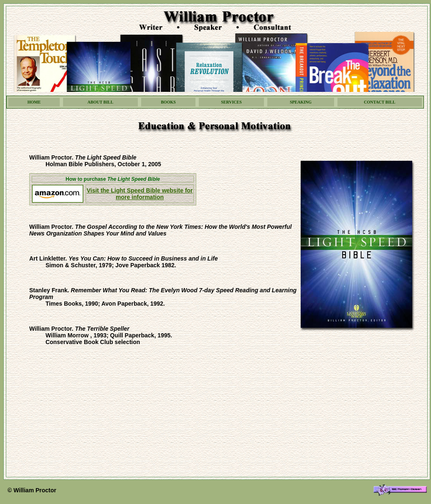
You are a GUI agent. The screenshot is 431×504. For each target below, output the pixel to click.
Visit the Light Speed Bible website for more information (139, 194)
